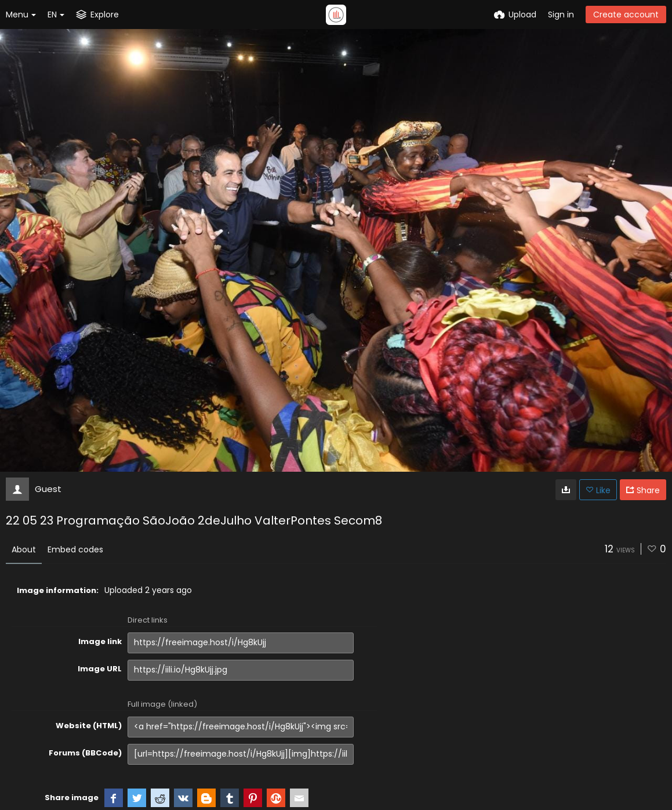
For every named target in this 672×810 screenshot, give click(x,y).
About (24, 549)
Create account (626, 15)
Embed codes (75, 549)
